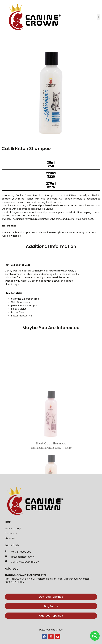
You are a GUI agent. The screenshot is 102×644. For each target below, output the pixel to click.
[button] (98, 17)
